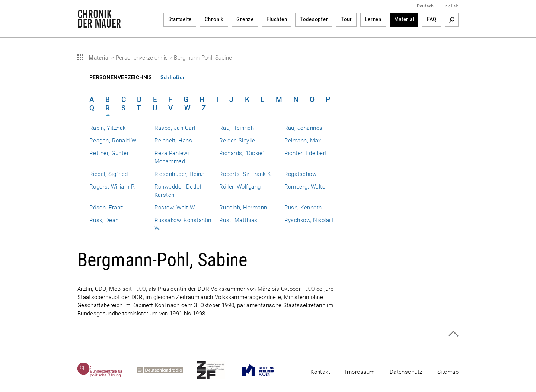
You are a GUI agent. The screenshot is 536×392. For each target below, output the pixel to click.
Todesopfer (314, 19)
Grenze (245, 19)
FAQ (432, 19)
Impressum (360, 372)
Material (404, 19)
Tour (347, 19)
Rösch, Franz (106, 208)
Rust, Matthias (238, 220)
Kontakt (320, 372)
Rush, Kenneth (303, 208)
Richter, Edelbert (306, 153)
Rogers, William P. (112, 187)
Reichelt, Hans (173, 141)
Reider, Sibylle (237, 141)
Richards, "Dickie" (242, 153)
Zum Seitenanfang (453, 334)
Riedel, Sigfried (109, 174)
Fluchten (277, 19)
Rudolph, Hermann (243, 208)
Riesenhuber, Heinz (179, 174)
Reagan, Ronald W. (114, 141)
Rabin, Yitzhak (108, 128)
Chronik (214, 19)
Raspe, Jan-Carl (175, 128)
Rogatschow (301, 174)
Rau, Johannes (304, 128)
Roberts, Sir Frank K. (246, 174)
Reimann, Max (303, 141)
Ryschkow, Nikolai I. (310, 220)
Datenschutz (406, 372)
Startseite (180, 19)
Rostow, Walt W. (175, 208)
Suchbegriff (452, 20)
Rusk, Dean (104, 220)
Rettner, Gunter (109, 153)
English (451, 6)
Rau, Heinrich (237, 128)
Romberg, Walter (306, 187)
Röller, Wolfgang (240, 187)
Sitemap (448, 372)
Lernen (373, 19)
